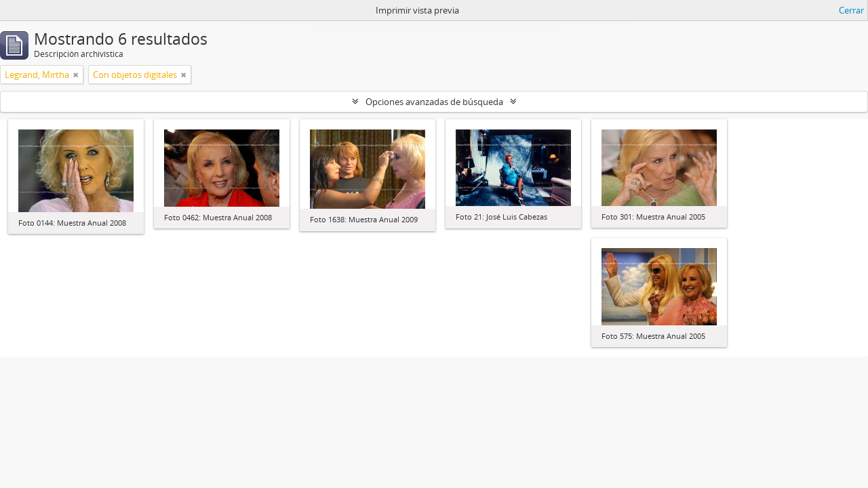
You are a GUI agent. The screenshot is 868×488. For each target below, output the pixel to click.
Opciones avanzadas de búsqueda (434, 102)
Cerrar (851, 10)
